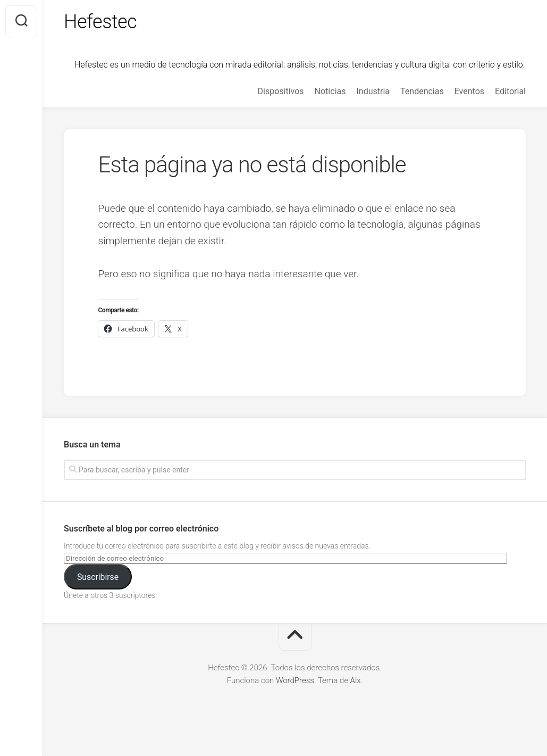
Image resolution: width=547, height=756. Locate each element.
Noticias (330, 91)
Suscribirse (98, 577)
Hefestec (100, 22)
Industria (373, 91)
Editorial (510, 91)
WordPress (295, 680)
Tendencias (422, 91)
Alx (356, 680)
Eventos (469, 91)
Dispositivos (281, 91)
